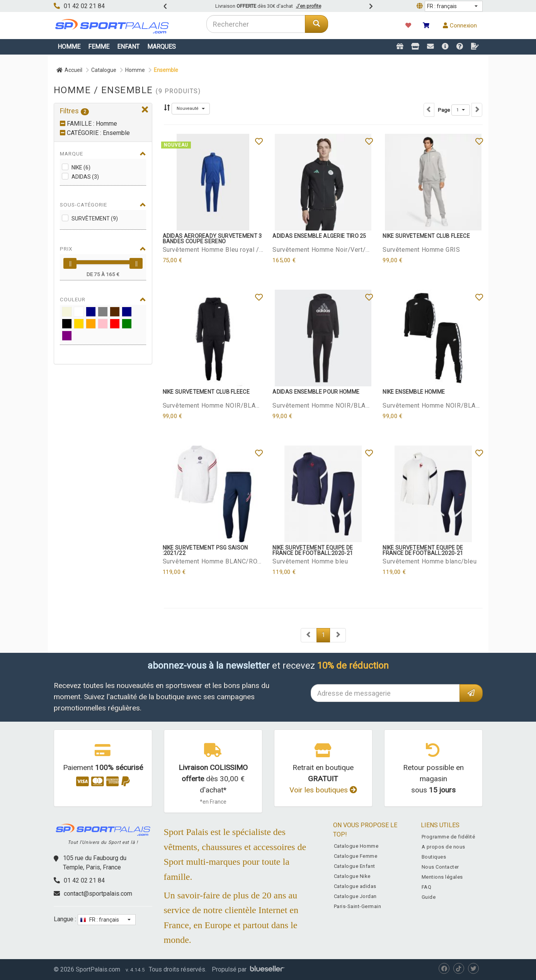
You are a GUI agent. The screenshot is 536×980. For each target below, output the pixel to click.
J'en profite (309, 6)
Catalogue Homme (356, 846)
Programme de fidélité (448, 837)
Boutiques (434, 857)
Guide (429, 897)
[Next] (309, 635)
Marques (162, 47)
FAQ (427, 887)
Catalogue (104, 70)
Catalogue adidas (355, 886)
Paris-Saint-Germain (358, 906)
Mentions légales (442, 877)
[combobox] (256, 24)
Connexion (460, 26)
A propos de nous (443, 847)
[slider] (70, 263)
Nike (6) (81, 167)
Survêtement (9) (95, 219)
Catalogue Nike (352, 876)
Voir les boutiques (323, 790)
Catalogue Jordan (355, 896)
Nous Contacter (440, 867)
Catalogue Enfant (355, 866)
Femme (99, 47)
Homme (69, 47)
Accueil (69, 70)
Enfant (128, 47)
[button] (454, 6)
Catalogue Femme (356, 856)
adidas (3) (85, 177)
